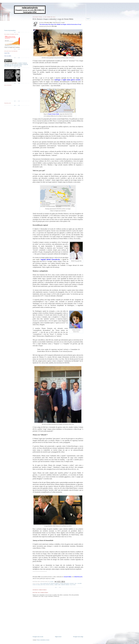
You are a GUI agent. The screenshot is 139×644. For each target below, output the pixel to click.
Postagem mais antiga (78, 637)
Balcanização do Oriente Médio (50, 583)
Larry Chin (57, 585)
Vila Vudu (73, 585)
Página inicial (58, 637)
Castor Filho (7, 53)
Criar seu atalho (8, 56)
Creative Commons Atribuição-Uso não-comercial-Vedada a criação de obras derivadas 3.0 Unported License (16, 64)
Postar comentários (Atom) (43, 640)
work (8, 63)
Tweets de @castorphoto (10, 30)
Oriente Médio (65, 585)
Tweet (88, 19)
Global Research (64, 583)
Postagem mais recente (38, 637)
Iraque (72, 583)
